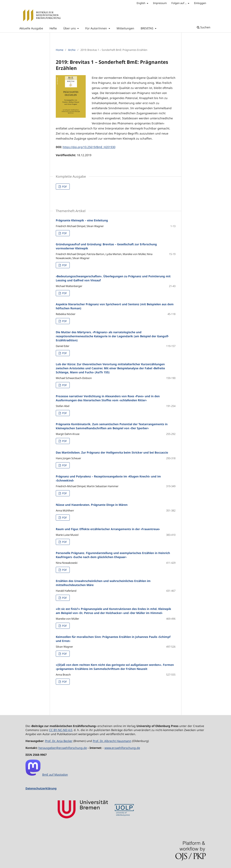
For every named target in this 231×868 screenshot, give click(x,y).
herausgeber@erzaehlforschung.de (63, 748)
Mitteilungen (125, 28)
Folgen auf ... (179, 3)
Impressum (160, 3)
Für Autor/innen (97, 28)
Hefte (53, 28)
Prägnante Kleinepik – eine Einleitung (82, 220)
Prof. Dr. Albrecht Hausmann (112, 741)
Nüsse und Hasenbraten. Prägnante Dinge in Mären (92, 505)
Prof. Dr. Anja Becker (59, 741)
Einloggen (200, 3)
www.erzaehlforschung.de (122, 748)
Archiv (72, 50)
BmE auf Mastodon (55, 775)
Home (60, 50)
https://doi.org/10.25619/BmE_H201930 (89, 147)
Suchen (204, 27)
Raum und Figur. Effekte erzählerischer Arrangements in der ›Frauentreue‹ (108, 529)
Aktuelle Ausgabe (31, 28)
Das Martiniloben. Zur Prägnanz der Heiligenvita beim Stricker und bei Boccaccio (112, 452)
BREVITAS (147, 28)
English (141, 3)
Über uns (70, 28)
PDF (64, 187)
